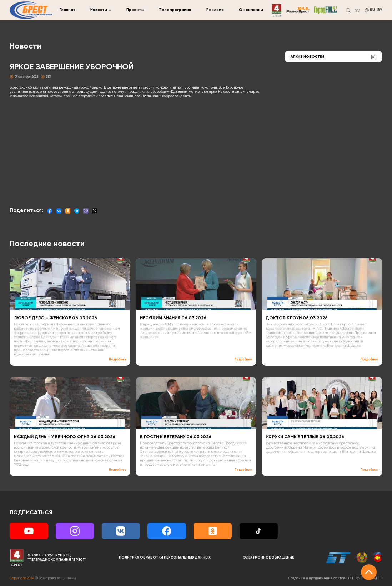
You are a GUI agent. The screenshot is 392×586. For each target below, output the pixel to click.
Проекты (135, 10)
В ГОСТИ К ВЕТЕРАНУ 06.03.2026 (176, 437)
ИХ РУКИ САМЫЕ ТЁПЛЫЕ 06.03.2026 (305, 437)
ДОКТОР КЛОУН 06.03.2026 (297, 318)
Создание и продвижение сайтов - (335, 578)
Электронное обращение (269, 557)
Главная (67, 10)
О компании (251, 10)
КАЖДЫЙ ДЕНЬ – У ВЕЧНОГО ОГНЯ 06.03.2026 (65, 437)
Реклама (215, 10)
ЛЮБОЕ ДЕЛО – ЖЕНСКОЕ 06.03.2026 (56, 318)
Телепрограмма (175, 10)
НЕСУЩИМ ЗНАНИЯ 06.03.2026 (173, 318)
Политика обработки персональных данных (165, 557)
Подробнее (118, 359)
